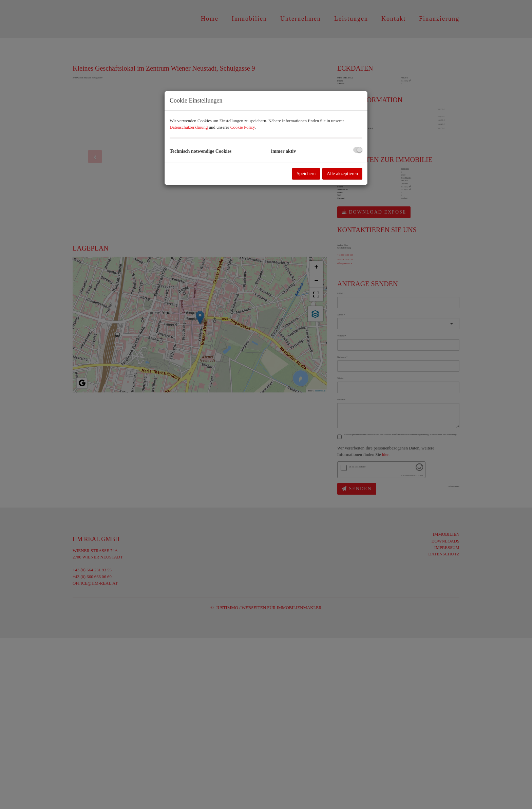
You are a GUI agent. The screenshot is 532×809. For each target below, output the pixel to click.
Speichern (306, 174)
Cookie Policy (243, 127)
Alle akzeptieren (342, 174)
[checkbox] (358, 150)
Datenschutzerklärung (189, 127)
